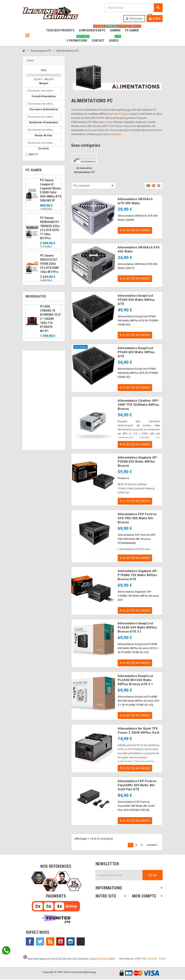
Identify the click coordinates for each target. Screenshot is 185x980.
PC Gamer (124, 114)
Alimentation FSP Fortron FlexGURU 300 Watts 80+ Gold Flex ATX (137, 786)
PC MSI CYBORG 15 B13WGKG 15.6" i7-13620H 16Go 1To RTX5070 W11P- (50, 319)
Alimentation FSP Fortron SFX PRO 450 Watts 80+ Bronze (137, 519)
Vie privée (152, 960)
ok (153, 876)
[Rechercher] (134, 8)
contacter (115, 134)
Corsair (108, 122)
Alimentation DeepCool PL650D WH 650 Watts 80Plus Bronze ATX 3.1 (135, 681)
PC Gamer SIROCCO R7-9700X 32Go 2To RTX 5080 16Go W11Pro (49, 264)
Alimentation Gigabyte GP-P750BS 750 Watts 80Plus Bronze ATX (138, 575)
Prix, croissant (82, 186)
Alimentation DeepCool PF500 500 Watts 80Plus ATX (136, 300)
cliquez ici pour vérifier (102, 960)
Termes (162, 960)
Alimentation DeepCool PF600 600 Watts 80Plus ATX (136, 352)
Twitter (40, 942)
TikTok (81, 942)
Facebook (30, 942)
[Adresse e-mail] (119, 876)
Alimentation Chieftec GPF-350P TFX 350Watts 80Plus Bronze (139, 405)
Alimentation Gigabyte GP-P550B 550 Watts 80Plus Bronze (138, 462)
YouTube (60, 942)
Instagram (71, 942)
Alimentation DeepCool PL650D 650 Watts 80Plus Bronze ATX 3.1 (137, 628)
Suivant (153, 846)
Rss (50, 942)
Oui (33, 154)
